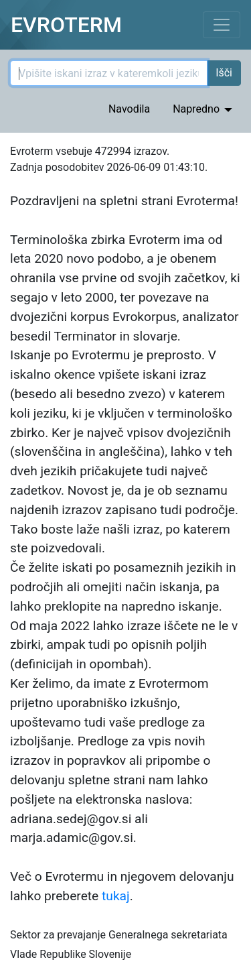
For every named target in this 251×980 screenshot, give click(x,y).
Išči (224, 73)
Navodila (129, 109)
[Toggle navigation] (222, 25)
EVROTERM (66, 25)
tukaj (116, 896)
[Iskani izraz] (109, 73)
